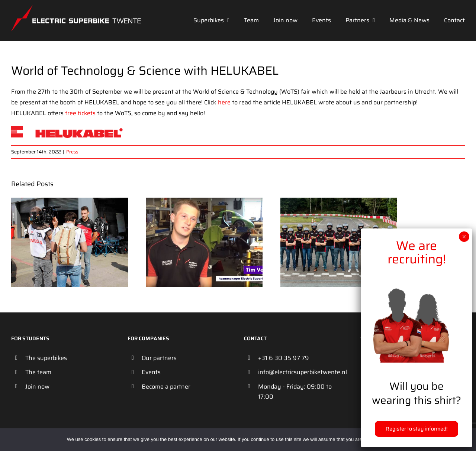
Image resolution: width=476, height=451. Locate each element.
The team (38, 372)
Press (72, 152)
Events (151, 372)
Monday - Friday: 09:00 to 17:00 (295, 392)
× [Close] (464, 237)
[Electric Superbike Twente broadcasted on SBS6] (70, 202)
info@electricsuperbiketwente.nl (303, 372)
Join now (37, 387)
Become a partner (166, 387)
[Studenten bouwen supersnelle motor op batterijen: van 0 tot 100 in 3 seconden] (339, 202)
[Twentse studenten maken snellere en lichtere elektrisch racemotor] (204, 202)
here (224, 102)
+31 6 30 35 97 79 (284, 358)
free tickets (80, 113)
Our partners (159, 358)
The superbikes (46, 358)
